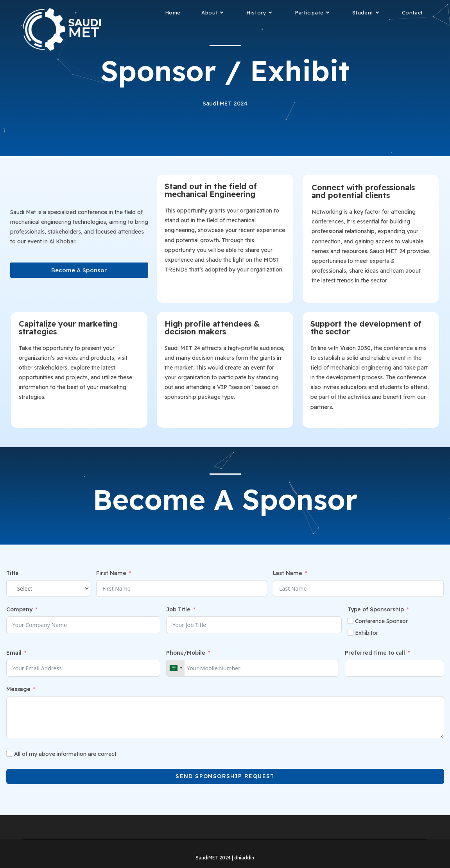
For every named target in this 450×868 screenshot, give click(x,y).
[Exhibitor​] (350, 633)
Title (13, 573)
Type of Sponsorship (376, 609)
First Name (111, 573)
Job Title (178, 609)
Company (19, 609)
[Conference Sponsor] (350, 621)
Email (14, 653)
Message (18, 689)
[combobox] (176, 668)
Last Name (288, 573)
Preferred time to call (375, 653)
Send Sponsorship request (225, 776)
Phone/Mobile (186, 653)
